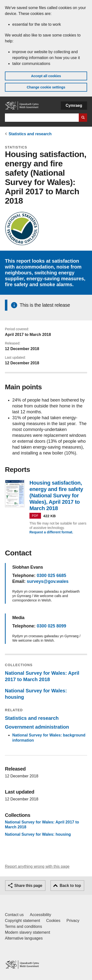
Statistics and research (30, 134)
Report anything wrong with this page (37, 866)
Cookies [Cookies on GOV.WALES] (53, 921)
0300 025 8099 (52, 626)
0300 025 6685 (52, 576)
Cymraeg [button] (74, 105)
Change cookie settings (46, 87)
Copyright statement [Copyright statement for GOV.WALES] (22, 921)
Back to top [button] (70, 886)
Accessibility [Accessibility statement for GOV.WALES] (40, 915)
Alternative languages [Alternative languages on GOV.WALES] (24, 938)
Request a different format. (51, 532)
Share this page (28, 886)
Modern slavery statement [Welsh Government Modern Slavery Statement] (27, 932)
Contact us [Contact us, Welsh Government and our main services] (14, 915)
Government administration (37, 727)
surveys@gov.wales (48, 581)
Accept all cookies (46, 76)
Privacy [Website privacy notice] (73, 921)
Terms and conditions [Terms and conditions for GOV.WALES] (23, 926)
